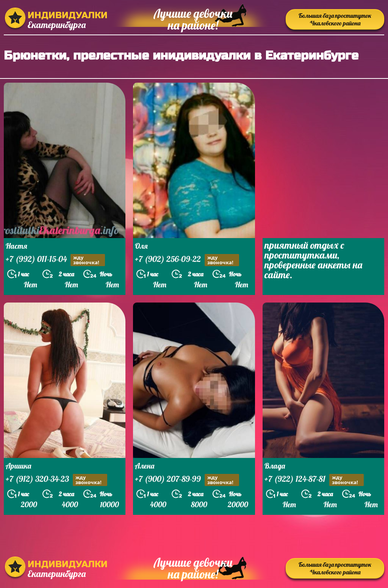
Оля (141, 246)
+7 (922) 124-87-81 (314, 480)
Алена (145, 466)
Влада (275, 466)
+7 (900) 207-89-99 (187, 480)
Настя (16, 246)
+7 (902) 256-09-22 (187, 260)
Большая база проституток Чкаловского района (335, 19)
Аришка (18, 466)
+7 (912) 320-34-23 (56, 480)
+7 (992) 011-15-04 (55, 260)
